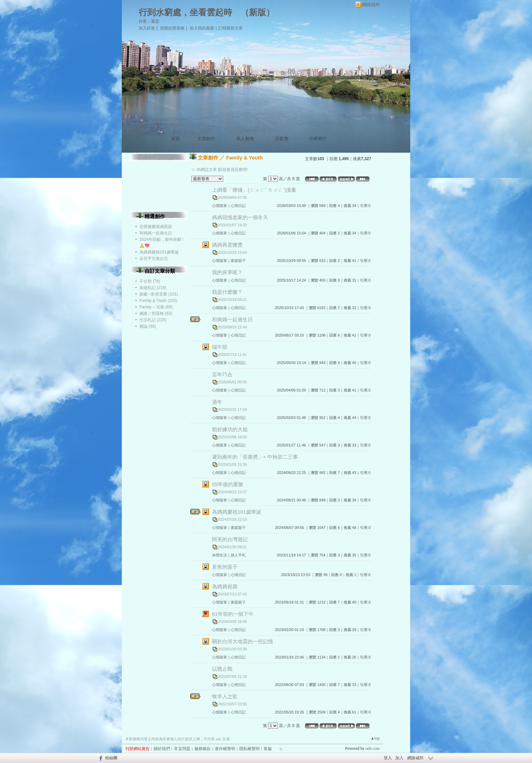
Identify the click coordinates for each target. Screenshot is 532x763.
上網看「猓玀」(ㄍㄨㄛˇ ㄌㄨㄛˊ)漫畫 (254, 190)
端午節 (220, 347)
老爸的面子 (225, 567)
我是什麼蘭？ (227, 292)
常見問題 (182, 749)
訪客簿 (281, 139)
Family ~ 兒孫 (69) (156, 307)
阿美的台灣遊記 (230, 539)
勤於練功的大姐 (230, 429)
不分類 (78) (150, 281)
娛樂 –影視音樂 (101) (159, 294)
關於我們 (162, 749)
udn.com (373, 748)
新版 (258, 12)
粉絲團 (111, 758)
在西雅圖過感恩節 (156, 227)
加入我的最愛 (202, 28)
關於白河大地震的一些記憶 (243, 641)
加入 (399, 758)
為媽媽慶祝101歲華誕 (159, 252)
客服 (268, 749)
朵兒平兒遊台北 (154, 259)
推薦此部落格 (172, 28)
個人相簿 (245, 139)
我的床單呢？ (227, 272)
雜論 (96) (148, 326)
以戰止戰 (222, 669)
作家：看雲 (149, 21)
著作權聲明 (225, 749)
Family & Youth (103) (158, 301)
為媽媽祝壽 (225, 586)
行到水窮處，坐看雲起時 (185, 12)
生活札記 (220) (153, 320)
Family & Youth (245, 158)
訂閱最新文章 (230, 28)
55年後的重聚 (228, 484)
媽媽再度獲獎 (227, 245)
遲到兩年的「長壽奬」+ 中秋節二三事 (255, 457)
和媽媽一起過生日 (156, 233)
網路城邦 (371, 5)
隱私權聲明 (249, 749)
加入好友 (147, 28)
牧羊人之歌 (225, 696)
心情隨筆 (220, 206)
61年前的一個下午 (233, 614)
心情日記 (238, 206)
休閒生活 (220, 555)
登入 (388, 758)
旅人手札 (238, 555)
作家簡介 (318, 139)
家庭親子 (238, 261)
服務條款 (203, 749)
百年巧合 (222, 374)
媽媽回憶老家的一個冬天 (240, 217)
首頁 (175, 139)
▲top (375, 738)
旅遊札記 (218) (153, 288)
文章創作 (206, 139)
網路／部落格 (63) (156, 313)
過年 (217, 402)
